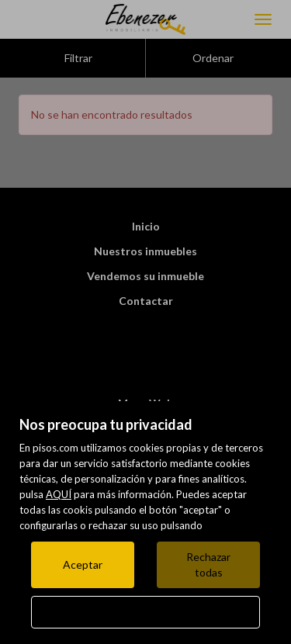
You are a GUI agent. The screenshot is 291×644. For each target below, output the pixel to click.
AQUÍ (59, 494)
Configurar (145, 612)
